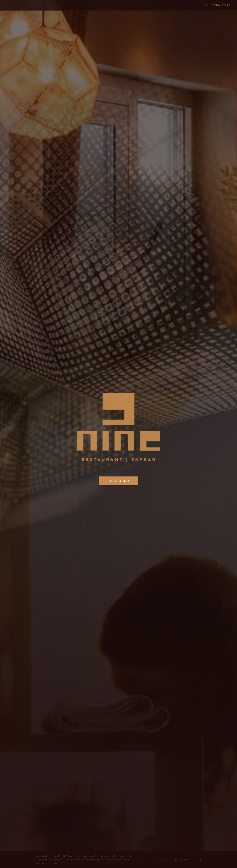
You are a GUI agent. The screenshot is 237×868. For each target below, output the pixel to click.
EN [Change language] (206, 5)
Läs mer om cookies (47, 863)
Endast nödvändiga (155, 860)
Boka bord (221, 5)
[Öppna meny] (9, 5)
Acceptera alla (188, 860)
